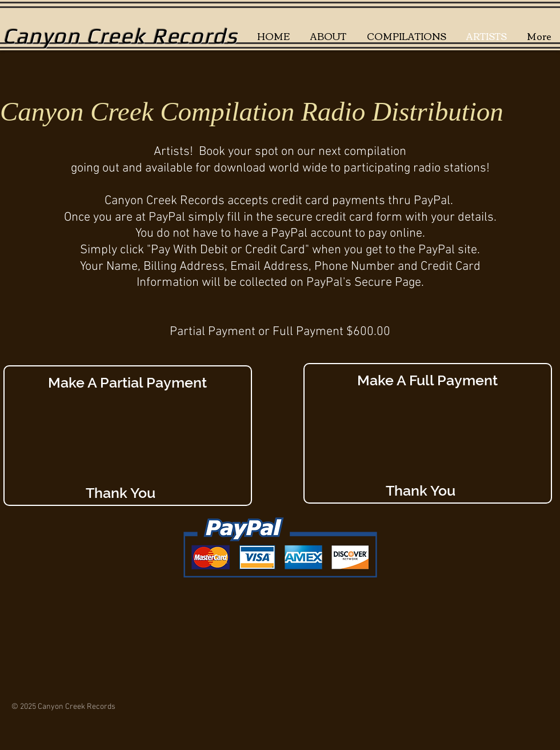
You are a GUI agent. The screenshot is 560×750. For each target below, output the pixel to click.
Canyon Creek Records (120, 35)
